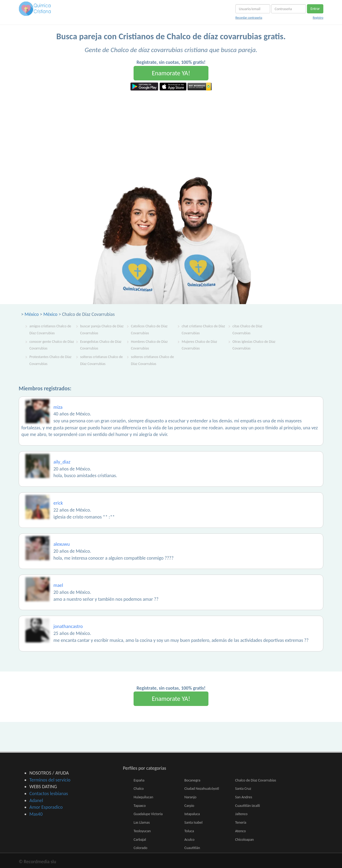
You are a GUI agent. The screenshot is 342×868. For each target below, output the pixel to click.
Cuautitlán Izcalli (248, 806)
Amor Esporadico (46, 807)
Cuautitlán (192, 848)
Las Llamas (142, 822)
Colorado (140, 848)
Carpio (189, 806)
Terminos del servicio (50, 780)
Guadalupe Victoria (148, 814)
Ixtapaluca (192, 814)
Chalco (139, 789)
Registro (318, 18)
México (32, 314)
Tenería (241, 822)
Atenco (240, 831)
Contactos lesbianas (49, 794)
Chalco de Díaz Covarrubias (256, 780)
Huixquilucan (143, 797)
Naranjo (190, 797)
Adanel (36, 800)
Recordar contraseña (249, 18)
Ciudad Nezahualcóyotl (202, 789)
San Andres (244, 797)
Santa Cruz (243, 789)
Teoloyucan (142, 831)
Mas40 (36, 814)
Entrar (315, 9)
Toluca (189, 831)
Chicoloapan (244, 840)
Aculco (189, 840)
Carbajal (140, 840)
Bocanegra (192, 780)
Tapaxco (140, 806)
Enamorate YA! (171, 73)
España (139, 780)
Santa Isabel (193, 822)
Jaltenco (241, 814)
